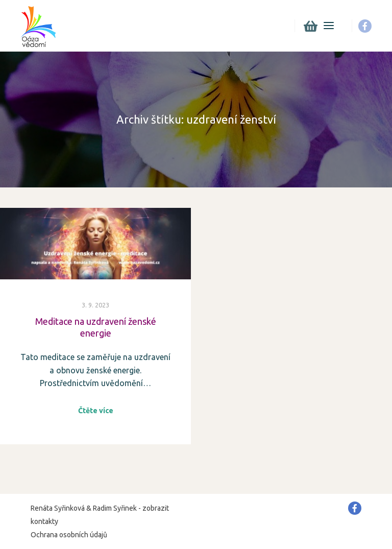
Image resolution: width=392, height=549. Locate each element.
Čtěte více (96, 411)
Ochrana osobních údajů (69, 535)
